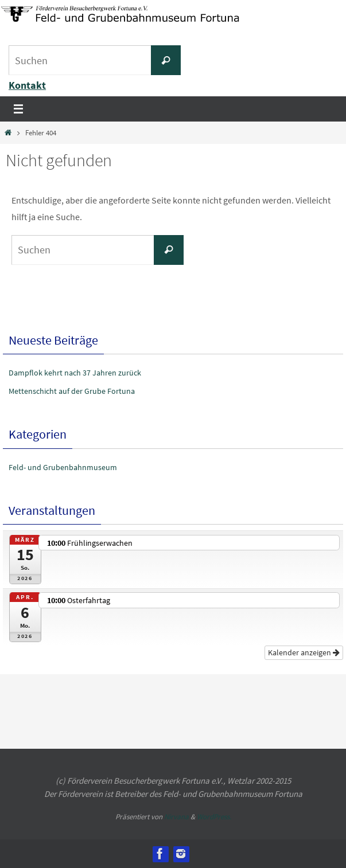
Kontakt (27, 85)
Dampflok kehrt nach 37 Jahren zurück (75, 373)
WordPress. (214, 817)
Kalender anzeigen (304, 652)
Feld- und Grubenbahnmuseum (63, 467)
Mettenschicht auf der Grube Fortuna (72, 391)
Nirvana (176, 817)
